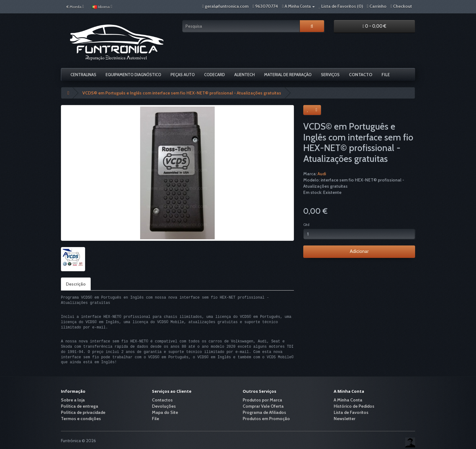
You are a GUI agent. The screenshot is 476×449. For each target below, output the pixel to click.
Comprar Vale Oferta (263, 406)
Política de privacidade (83, 412)
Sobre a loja (73, 400)
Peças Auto (183, 75)
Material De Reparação (288, 75)
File (386, 75)
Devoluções (164, 406)
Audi (322, 174)
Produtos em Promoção (266, 419)
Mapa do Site (165, 412)
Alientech (245, 75)
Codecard (215, 75)
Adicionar (359, 251)
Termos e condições (81, 419)
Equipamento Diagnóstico (133, 75)
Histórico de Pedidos (354, 406)
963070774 (267, 6)
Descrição (76, 284)
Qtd (306, 224)
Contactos (162, 400)
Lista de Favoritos (351, 412)
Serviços (330, 75)
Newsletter (345, 419)
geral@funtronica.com (227, 6)
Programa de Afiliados (264, 412)
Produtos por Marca (262, 400)
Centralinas (83, 75)
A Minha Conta (348, 400)
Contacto (361, 75)
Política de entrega (80, 406)
